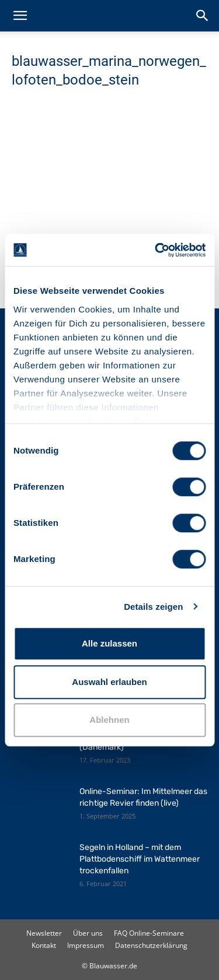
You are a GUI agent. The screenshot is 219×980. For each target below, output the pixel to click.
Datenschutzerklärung (151, 945)
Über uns (88, 933)
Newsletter (44, 933)
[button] (20, 16)
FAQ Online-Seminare (149, 933)
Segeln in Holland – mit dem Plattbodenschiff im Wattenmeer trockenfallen (140, 859)
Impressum (86, 945)
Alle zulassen (109, 643)
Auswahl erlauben (109, 682)
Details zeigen (153, 607)
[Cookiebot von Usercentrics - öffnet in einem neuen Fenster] (156, 250)
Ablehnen (109, 720)
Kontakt (44, 945)
